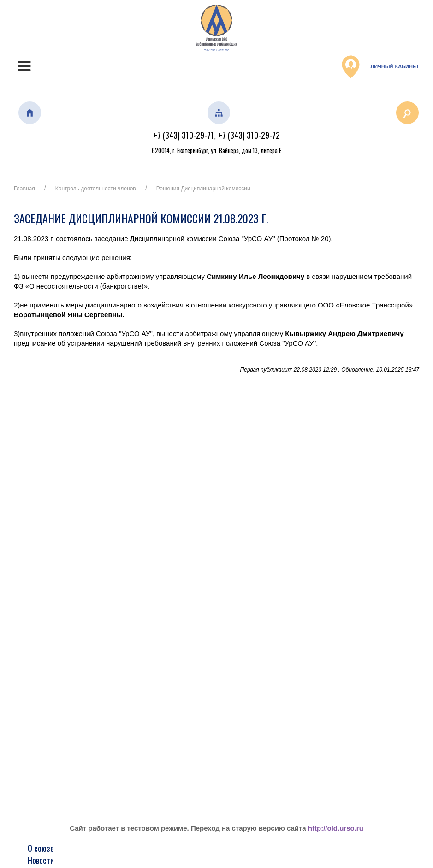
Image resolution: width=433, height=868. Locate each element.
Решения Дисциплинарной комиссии (203, 189)
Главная (24, 189)
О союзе (41, 848)
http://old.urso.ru (336, 828)
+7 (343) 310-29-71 (184, 135)
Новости (41, 860)
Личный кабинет (380, 67)
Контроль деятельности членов (96, 189)
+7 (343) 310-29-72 (249, 135)
